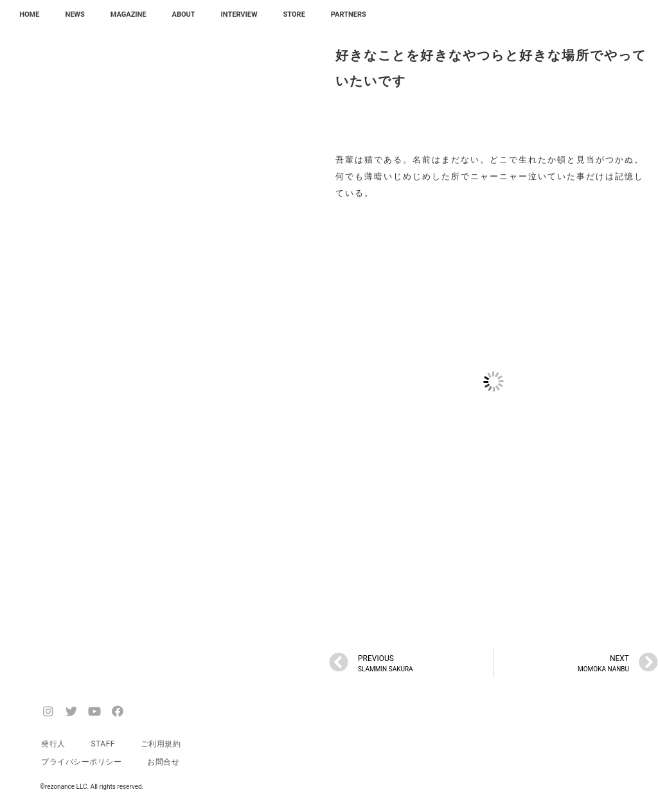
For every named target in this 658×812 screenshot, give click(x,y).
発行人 (53, 744)
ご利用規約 (161, 744)
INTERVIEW (239, 14)
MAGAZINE (129, 14)
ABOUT (184, 14)
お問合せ (163, 762)
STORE (294, 14)
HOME (29, 14)
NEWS (75, 14)
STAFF (103, 744)
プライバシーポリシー (81, 762)
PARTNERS (349, 14)
